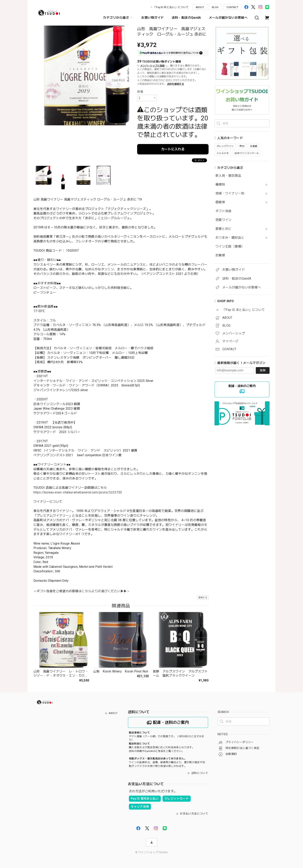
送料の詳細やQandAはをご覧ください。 (157, 751)
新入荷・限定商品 (228, 176)
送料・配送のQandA (186, 18)
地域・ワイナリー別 (230, 193)
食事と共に (224, 229)
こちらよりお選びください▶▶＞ (106, 591)
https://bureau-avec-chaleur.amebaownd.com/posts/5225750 (78, 492)
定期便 (220, 255)
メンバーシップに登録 (152, 66)
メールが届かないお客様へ (228, 18)
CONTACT (232, 7)
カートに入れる (173, 149)
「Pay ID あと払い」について (171, 7)
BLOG (215, 7)
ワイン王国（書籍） (230, 247)
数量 (140, 92)
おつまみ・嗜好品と (230, 238)
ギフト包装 (224, 211)
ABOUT (200, 7)
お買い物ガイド (153, 18)
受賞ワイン (224, 220)
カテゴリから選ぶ (118, 18)
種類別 (220, 185)
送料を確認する (176, 84)
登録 (263, 370)
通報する (203, 598)
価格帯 (220, 202)
